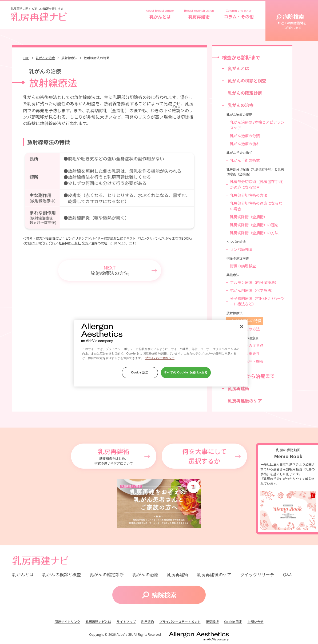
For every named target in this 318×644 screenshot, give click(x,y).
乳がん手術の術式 (245, 160)
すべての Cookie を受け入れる (186, 372)
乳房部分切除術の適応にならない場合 (256, 206)
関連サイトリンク (67, 621)
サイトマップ (126, 621)
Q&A (287, 574)
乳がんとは (238, 68)
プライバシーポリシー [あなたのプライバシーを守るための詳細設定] (160, 358)
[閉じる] (242, 327)
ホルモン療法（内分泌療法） (254, 282)
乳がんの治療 (45, 58)
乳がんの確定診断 (245, 93)
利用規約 (148, 621)
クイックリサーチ (257, 574)
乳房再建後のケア (245, 401)
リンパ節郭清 (241, 249)
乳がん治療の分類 (245, 136)
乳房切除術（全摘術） (249, 217)
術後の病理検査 (243, 266)
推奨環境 (212, 621)
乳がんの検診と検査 (247, 80)
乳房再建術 (238, 388)
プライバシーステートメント (180, 621)
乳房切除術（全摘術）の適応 (254, 225)
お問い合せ (256, 621)
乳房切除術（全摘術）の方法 (254, 233)
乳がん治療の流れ (245, 144)
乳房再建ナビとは (98, 621)
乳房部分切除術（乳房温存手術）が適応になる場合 (257, 184)
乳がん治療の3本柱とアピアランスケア (257, 125)
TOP (26, 58)
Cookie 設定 (140, 372)
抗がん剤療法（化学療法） (252, 290)
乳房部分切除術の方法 (249, 195)
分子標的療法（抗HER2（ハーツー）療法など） (257, 301)
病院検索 (292, 21)
